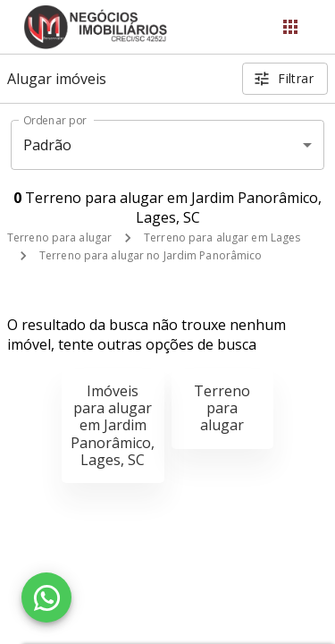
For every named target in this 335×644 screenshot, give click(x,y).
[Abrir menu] (290, 27)
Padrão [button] (48, 145)
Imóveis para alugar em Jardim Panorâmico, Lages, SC (113, 425)
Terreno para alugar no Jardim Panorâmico (151, 255)
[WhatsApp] (46, 597)
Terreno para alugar (59, 237)
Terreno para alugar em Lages (222, 237)
